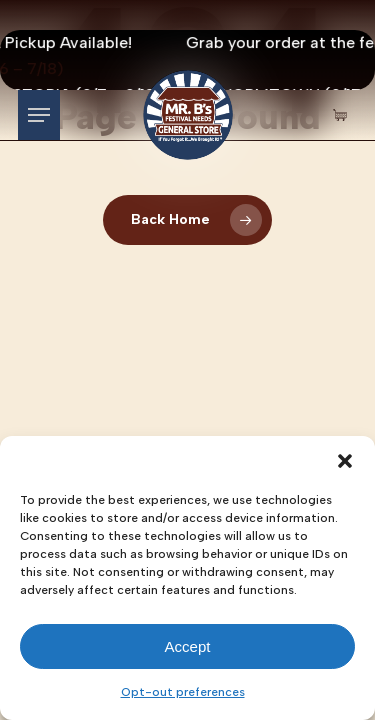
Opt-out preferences (183, 692)
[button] (345, 461)
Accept (188, 646)
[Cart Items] (345, 115)
